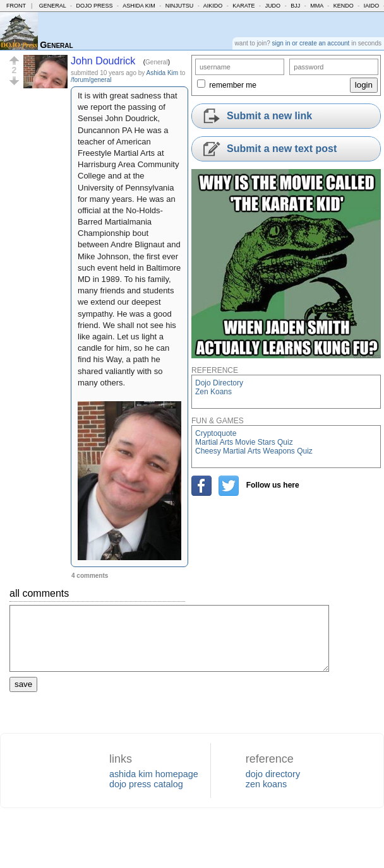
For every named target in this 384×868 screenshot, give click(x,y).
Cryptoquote (216, 433)
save (23, 684)
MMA (317, 6)
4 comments (90, 576)
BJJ (295, 6)
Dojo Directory (219, 383)
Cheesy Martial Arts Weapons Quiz (254, 451)
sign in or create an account (311, 43)
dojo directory (273, 774)
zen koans (267, 784)
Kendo (344, 6)
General (53, 6)
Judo (273, 6)
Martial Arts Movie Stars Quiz (244, 442)
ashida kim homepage (154, 774)
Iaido (372, 6)
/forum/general (91, 80)
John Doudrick (103, 61)
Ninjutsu (180, 6)
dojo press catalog (146, 784)
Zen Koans (213, 392)
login (364, 85)
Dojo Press (95, 6)
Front (16, 6)
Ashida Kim (139, 6)
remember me (233, 85)
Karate (243, 6)
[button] (14, 61)
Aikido (213, 6)
